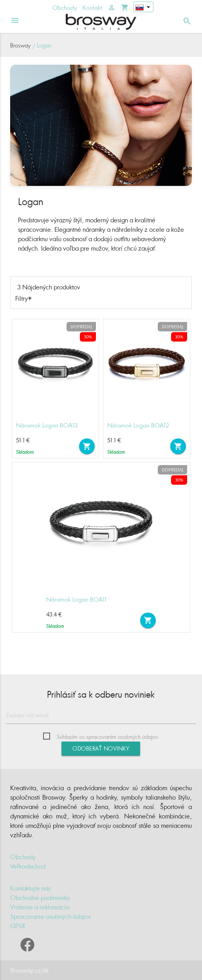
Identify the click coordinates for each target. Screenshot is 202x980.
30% (88, 337)
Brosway (20, 45)
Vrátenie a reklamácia (40, 907)
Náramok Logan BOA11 (76, 599)
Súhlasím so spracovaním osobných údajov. (108, 737)
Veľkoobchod (28, 866)
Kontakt (92, 8)
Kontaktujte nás (30, 888)
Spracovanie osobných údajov (51, 916)
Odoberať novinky (101, 748)
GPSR (18, 926)
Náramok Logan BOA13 (47, 425)
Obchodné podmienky (40, 898)
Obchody (65, 8)
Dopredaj (81, 326)
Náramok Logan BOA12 (138, 425)
